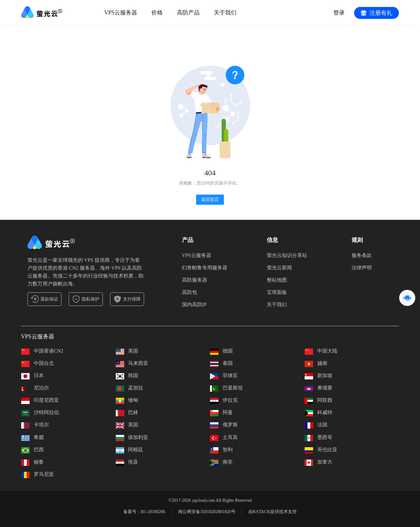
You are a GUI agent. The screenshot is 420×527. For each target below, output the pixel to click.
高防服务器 (195, 280)
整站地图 (277, 280)
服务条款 (362, 255)
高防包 (190, 292)
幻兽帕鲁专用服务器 (205, 268)
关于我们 (277, 304)
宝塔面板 (277, 292)
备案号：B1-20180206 (144, 512)
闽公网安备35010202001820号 (207, 512)
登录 (339, 13)
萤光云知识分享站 (287, 255)
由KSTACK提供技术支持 (273, 512)
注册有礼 (376, 13)
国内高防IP (194, 304)
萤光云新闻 (279, 268)
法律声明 (362, 268)
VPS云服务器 (197, 255)
